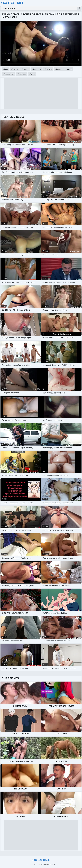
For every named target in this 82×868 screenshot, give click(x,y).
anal (59, 69)
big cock (37, 69)
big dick (49, 69)
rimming (69, 69)
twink (16, 69)
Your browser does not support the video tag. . (41, 43)
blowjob (26, 69)
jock (33, 74)
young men (10, 74)
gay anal (23, 74)
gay (7, 69)
